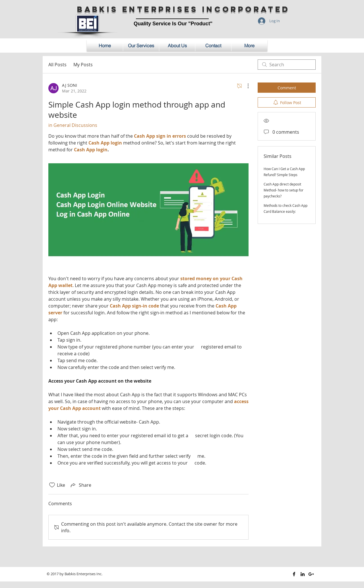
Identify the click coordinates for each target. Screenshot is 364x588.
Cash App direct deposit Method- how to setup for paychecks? (284, 190)
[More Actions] (245, 86)
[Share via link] (80, 485)
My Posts (83, 65)
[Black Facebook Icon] (294, 574)
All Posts (57, 65)
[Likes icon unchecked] (52, 485)
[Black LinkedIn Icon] (303, 574)
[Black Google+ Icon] (311, 574)
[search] (287, 65)
